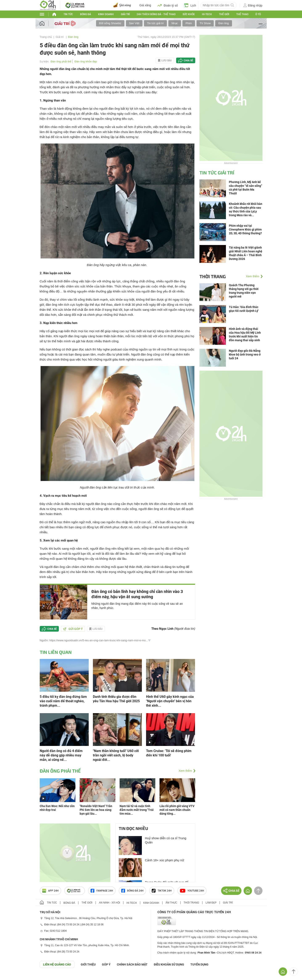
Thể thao (242, 14)
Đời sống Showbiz (110, 23)
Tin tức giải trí (155, 23)
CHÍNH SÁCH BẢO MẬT (132, 964)
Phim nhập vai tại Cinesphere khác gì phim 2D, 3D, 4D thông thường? (245, 229)
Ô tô (258, 14)
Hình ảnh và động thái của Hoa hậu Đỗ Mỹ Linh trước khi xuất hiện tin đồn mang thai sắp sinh (245, 335)
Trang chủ (46, 37)
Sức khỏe (189, 14)
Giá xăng (145, 5)
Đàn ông (224, 23)
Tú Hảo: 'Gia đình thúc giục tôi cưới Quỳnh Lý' (244, 309)
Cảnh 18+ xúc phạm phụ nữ (165, 860)
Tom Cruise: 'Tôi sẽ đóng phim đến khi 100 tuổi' (169, 753)
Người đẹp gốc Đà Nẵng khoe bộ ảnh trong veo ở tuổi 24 (245, 354)
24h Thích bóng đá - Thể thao (156, 14)
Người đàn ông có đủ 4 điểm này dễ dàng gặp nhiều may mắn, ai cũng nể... (61, 755)
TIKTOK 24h (162, 891)
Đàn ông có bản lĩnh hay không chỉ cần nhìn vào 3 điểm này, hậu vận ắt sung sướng (137, 594)
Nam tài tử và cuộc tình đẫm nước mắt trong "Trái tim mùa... (137, 810)
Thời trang (213, 276)
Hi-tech (207, 14)
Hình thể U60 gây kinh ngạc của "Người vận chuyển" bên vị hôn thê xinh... (170, 701)
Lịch (190, 5)
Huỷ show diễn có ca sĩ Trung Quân (166, 840)
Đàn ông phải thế (61, 61)
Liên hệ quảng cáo (57, 964)
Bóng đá (86, 14)
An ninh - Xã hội (109, 903)
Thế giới (224, 14)
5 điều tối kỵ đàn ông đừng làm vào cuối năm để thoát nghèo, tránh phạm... (63, 701)
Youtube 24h (192, 891)
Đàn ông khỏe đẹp (86, 61)
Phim (189, 23)
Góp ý (106, 964)
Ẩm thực (171, 903)
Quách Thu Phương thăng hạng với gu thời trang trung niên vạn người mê (244, 291)
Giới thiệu (88, 964)
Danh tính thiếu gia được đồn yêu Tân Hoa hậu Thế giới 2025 (116, 699)
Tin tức (68, 14)
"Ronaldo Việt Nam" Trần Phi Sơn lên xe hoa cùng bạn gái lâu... (96, 810)
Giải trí (125, 14)
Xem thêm (185, 771)
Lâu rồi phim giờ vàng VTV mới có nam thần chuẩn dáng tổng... (177, 810)
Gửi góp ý (73, 629)
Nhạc (175, 23)
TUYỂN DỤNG (199, 964)
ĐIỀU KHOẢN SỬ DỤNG (169, 964)
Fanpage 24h (102, 891)
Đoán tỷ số (168, 5)
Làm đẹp (211, 903)
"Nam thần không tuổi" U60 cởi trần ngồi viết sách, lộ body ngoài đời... (116, 755)
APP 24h (50, 891)
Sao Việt (134, 23)
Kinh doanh (106, 14)
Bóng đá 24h (132, 891)
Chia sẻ (188, 61)
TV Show (205, 23)
